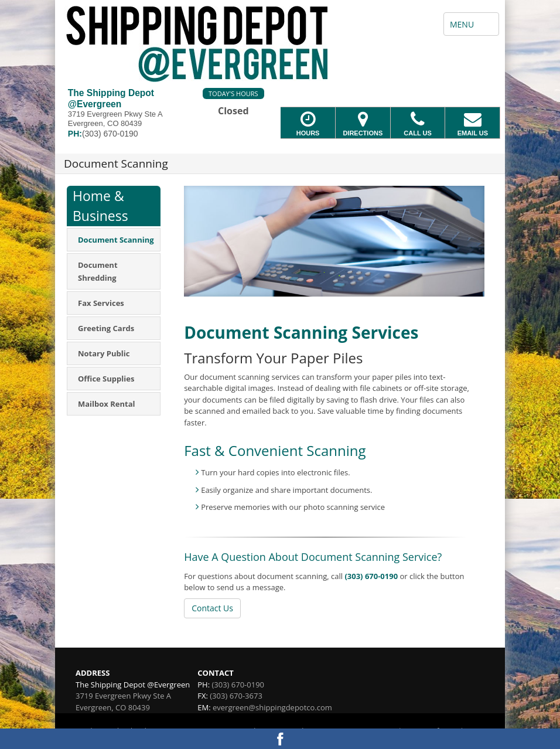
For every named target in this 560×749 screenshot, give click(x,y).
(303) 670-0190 (371, 576)
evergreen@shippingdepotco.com (272, 707)
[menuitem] (114, 240)
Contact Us (212, 608)
